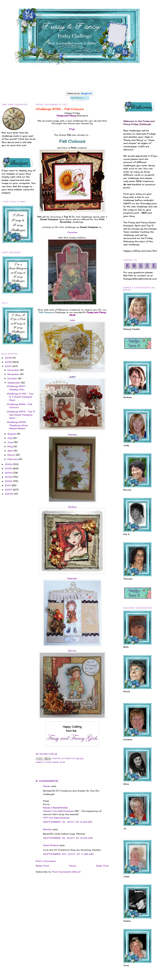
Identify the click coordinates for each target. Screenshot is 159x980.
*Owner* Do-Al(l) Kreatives (59, 811)
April (11, 451)
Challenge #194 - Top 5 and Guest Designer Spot (21, 415)
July (10, 438)
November (14, 374)
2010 (9, 490)
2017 (9, 366)
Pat (72, 129)
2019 (9, 358)
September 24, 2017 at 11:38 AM (68, 854)
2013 (9, 477)
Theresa (72, 435)
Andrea (72, 507)
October (13, 378)
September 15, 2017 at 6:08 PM (68, 838)
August (12, 434)
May (10, 446)
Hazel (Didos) (51, 845)
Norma (72, 651)
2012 (9, 481)
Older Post (102, 866)
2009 (9, 494)
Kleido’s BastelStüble (55, 808)
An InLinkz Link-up (46, 754)
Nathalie (72, 578)
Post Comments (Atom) (66, 872)
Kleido (47, 786)
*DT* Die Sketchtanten (56, 818)
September (14, 383)
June (11, 442)
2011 (8, 485)
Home (73, 866)
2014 (9, 473)
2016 (9, 464)
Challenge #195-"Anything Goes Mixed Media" (17, 425)
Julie (72, 320)
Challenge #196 (55, 762)
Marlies (47, 829)
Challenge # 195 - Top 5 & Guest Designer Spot (20, 397)
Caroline (72, 232)
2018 (9, 362)
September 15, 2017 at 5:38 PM (68, 822)
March (12, 455)
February (13, 459)
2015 (9, 468)
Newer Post (42, 866)
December (14, 370)
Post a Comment (46, 861)
